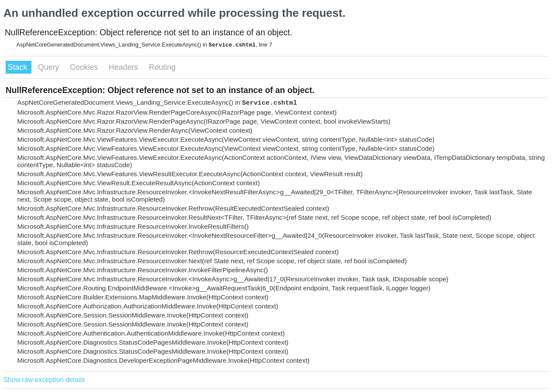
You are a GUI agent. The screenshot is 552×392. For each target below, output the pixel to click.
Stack (19, 67)
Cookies (85, 67)
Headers (124, 67)
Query (50, 67)
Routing (162, 67)
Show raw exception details (44, 380)
